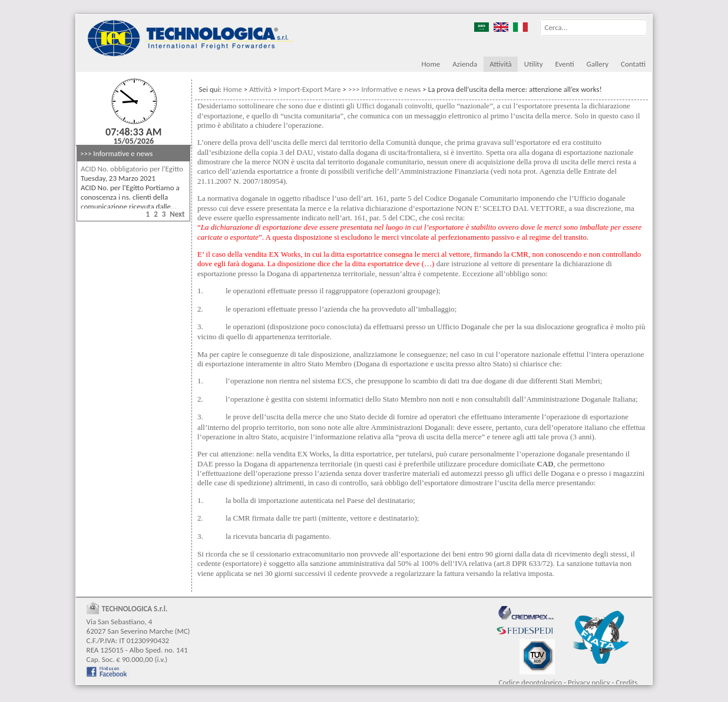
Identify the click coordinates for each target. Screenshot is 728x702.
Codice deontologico (531, 682)
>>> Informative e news (116, 153)
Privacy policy (589, 682)
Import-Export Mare (310, 89)
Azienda (465, 64)
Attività (501, 64)
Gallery (598, 64)
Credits (626, 682)
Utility (534, 64)
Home (431, 64)
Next (177, 214)
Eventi (565, 64)
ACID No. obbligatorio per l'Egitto (132, 169)
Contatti (633, 64)
